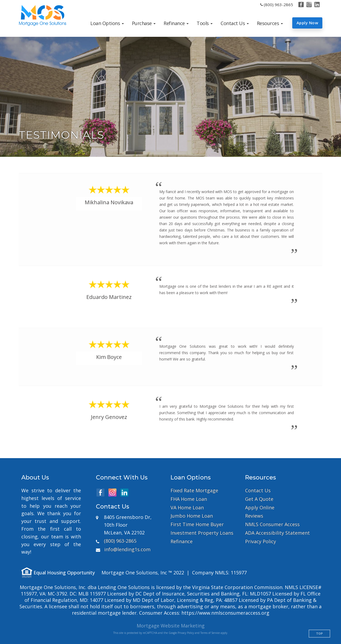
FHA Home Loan (189, 499)
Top (320, 634)
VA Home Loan (187, 508)
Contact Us (258, 491)
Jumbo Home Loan (192, 516)
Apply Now (307, 23)
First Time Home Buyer (197, 524)
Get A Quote (259, 499)
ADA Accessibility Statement (277, 533)
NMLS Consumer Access (272, 524)
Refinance (182, 541)
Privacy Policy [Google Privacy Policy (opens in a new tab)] (186, 633)
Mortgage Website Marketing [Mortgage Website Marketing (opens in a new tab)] (171, 626)
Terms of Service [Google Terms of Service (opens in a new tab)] (210, 633)
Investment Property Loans (202, 533)
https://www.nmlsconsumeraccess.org (225, 613)
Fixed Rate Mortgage (194, 491)
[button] (107, 23)
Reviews (254, 516)
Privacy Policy (261, 541)
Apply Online (260, 508)
